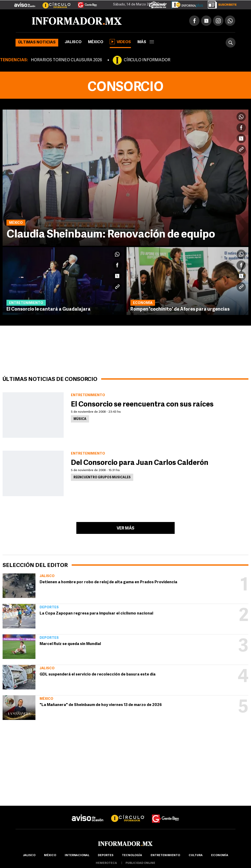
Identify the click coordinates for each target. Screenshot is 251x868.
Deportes (49, 607)
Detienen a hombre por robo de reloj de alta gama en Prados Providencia (108, 582)
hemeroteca (106, 863)
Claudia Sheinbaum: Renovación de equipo (111, 235)
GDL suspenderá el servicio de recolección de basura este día (98, 675)
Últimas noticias (37, 43)
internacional (77, 855)
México (96, 42)
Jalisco (73, 42)
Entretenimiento (165, 855)
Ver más (126, 528)
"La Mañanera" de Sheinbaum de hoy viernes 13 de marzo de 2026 (101, 705)
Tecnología (132, 855)
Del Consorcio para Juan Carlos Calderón (140, 463)
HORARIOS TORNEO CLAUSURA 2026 (66, 60)
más (146, 42)
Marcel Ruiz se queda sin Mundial (70, 644)
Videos (120, 42)
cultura (196, 855)
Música (80, 419)
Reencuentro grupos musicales (102, 478)
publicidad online (140, 863)
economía (220, 855)
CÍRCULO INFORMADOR (147, 60)
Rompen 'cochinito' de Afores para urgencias (180, 309)
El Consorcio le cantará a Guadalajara (49, 309)
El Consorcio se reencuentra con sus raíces (142, 405)
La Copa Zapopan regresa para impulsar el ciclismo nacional (96, 614)
